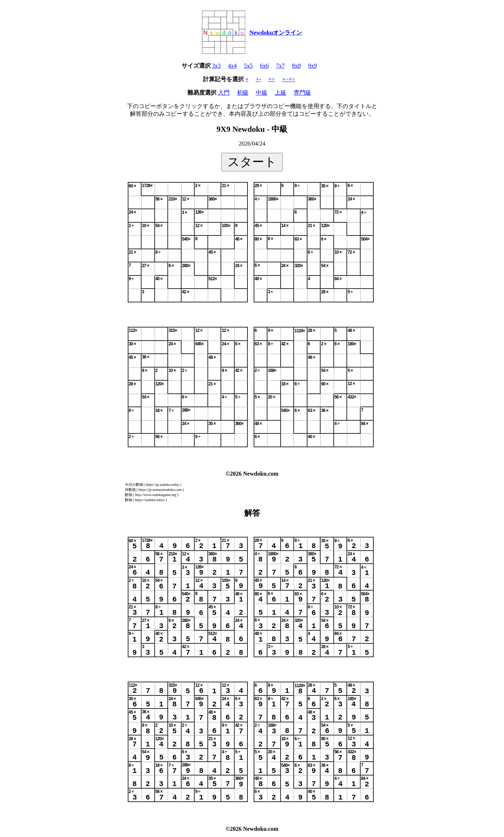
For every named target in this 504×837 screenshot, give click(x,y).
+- (258, 79)
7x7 (281, 66)
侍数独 (130, 490)
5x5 (249, 66)
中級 (262, 93)
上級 (281, 93)
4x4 (233, 66)
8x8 (297, 66)
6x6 (265, 66)
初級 (243, 93)
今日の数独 (134, 485)
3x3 (217, 66)
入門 (224, 93)
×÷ (271, 79)
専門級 (302, 93)
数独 (128, 495)
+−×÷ (289, 79)
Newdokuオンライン (276, 33)
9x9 (313, 66)
